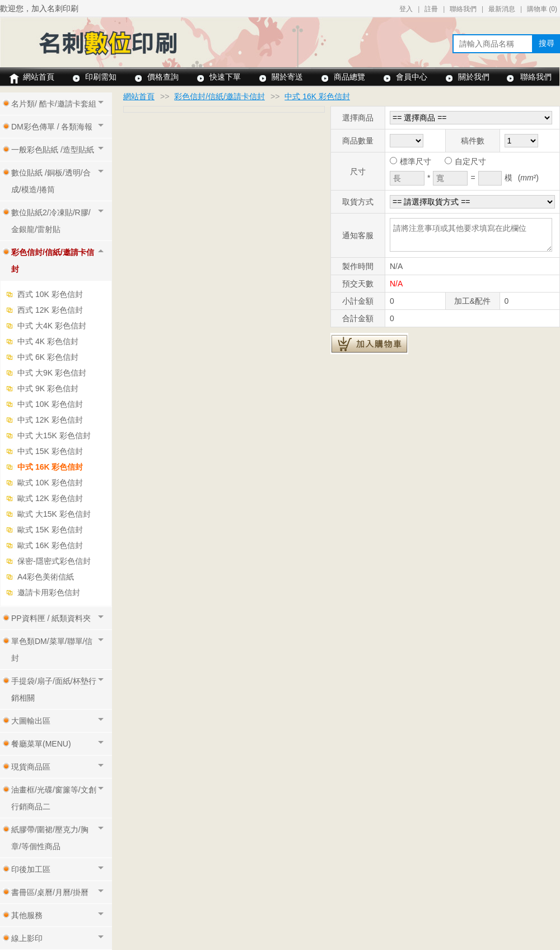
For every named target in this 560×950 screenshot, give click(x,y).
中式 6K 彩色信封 (48, 357)
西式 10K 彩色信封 (50, 294)
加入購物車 (369, 344)
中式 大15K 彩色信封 (54, 435)
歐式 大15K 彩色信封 (54, 514)
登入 (406, 9)
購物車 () (542, 9)
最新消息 (502, 9)
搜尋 (547, 43)
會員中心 (412, 77)
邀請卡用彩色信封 (49, 592)
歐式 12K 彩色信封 (50, 498)
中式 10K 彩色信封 (50, 404)
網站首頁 (39, 77)
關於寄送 (287, 77)
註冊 (431, 9)
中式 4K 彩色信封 (48, 341)
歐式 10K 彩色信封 (50, 483)
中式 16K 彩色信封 (50, 467)
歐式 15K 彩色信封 (50, 530)
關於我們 (474, 77)
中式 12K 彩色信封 (50, 420)
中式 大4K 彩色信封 (52, 326)
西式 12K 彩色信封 (50, 310)
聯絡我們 (463, 9)
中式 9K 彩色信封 (48, 388)
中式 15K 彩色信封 (50, 451)
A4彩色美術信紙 (46, 577)
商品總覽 (349, 77)
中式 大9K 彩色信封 (52, 373)
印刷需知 (101, 77)
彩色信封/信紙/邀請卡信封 (220, 96)
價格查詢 (163, 77)
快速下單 (225, 77)
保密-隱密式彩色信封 (54, 561)
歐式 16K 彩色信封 (50, 545)
